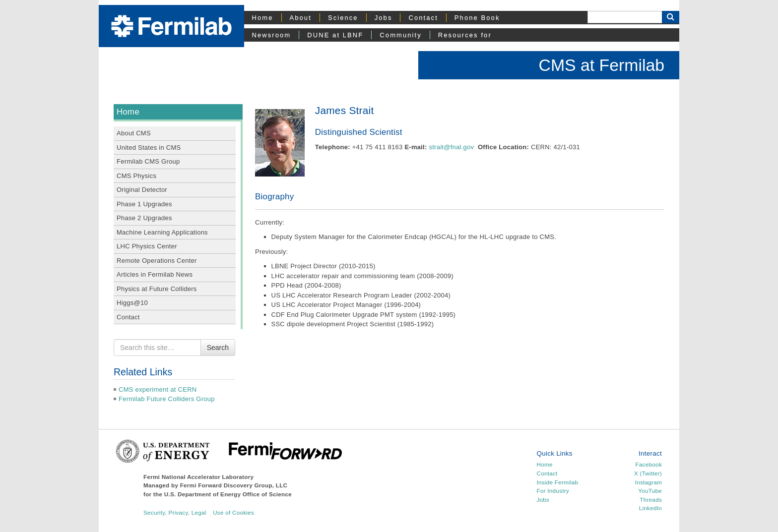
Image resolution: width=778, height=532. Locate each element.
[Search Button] (671, 17)
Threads (651, 500)
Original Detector (142, 190)
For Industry (553, 491)
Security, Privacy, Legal (175, 512)
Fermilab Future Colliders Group (167, 399)
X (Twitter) (648, 473)
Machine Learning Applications (162, 232)
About (301, 18)
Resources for (465, 35)
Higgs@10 (132, 303)
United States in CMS (149, 148)
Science (343, 18)
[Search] (625, 17)
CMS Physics (136, 176)
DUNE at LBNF (335, 35)
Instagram (648, 482)
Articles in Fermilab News (155, 274)
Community (400, 35)
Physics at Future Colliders (157, 289)
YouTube (650, 491)
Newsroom (272, 35)
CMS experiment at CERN (158, 389)
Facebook (649, 464)
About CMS (134, 133)
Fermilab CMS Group (148, 161)
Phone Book (477, 18)
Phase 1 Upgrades (144, 204)
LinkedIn (650, 508)
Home (263, 18)
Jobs (384, 18)
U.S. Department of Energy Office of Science (228, 494)
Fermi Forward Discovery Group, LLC (234, 485)
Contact (423, 18)
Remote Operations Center (157, 261)
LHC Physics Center (147, 246)
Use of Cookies (233, 512)
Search (218, 348)
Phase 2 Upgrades (144, 218)
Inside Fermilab (558, 482)
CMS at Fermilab (601, 65)
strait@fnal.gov (451, 147)
